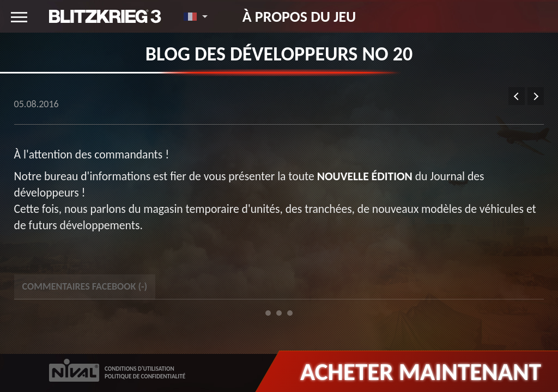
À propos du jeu (299, 16)
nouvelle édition (365, 176)
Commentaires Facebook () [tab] (85, 286)
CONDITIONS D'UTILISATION (139, 369)
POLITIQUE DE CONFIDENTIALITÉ (145, 376)
